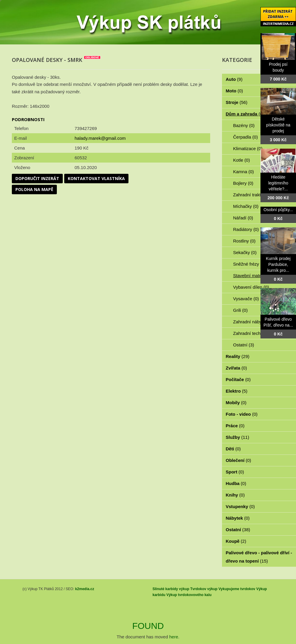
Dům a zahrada (245, 114)
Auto (234, 79)
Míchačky (246, 206)
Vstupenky (240, 506)
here (174, 637)
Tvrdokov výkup (204, 589)
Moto (234, 91)
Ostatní (244, 345)
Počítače (238, 379)
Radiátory (246, 229)
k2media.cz (85, 589)
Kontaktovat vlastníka (96, 178)
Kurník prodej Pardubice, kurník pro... (278, 264)
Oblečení (239, 460)
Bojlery (243, 183)
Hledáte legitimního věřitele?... (278, 183)
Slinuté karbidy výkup (171, 589)
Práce (235, 426)
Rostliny (244, 241)
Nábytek (238, 518)
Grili (240, 310)
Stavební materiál (254, 276)
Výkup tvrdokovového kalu (189, 595)
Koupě (236, 541)
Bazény (244, 125)
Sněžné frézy (250, 264)
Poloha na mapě (34, 189)
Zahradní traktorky (255, 195)
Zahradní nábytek (254, 322)
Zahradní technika (254, 333)
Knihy (235, 495)
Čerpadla (246, 137)
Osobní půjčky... (278, 210)
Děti (233, 449)
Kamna (244, 172)
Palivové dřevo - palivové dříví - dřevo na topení (259, 557)
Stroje (237, 102)
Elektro (237, 391)
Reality (238, 356)
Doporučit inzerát (37, 178)
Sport (235, 472)
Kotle (242, 160)
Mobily (236, 403)
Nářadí (243, 218)
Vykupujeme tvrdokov (237, 589)
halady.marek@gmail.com (100, 138)
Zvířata (237, 368)
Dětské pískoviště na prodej (278, 125)
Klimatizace (248, 148)
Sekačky (245, 252)
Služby (238, 437)
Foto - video (242, 414)
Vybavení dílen (251, 287)
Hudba (236, 483)
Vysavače (246, 299)
